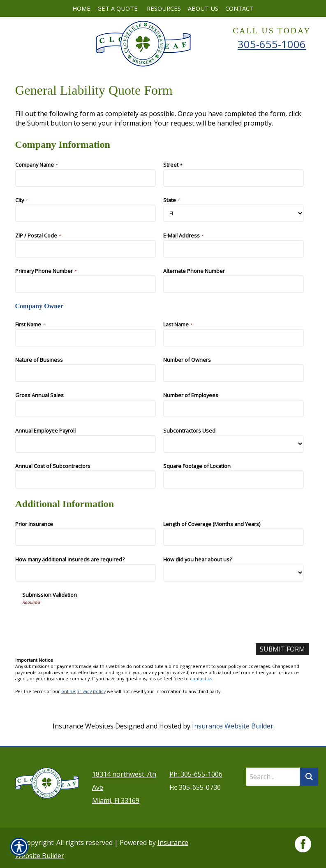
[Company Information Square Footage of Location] (234, 479)
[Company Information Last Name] (234, 338)
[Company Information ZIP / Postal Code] (86, 249)
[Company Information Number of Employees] (234, 408)
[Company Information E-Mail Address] (234, 249)
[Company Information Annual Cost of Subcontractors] (86, 479)
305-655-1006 (272, 44)
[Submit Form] (282, 649)
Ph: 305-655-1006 (196, 772)
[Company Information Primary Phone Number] (86, 284)
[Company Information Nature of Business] (86, 373)
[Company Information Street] (234, 178)
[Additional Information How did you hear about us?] (234, 573)
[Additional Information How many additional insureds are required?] (86, 573)
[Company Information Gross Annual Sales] (86, 408)
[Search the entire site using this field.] (273, 774)
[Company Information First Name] (86, 338)
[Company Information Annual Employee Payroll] (86, 444)
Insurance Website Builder (233, 726)
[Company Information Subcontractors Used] (234, 444)
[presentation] (85, 621)
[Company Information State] (234, 213)
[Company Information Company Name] (86, 178)
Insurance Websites (83, 726)
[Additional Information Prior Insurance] (86, 537)
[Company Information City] (86, 213)
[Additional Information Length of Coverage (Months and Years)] (234, 537)
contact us (201, 679)
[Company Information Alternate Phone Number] (234, 284)
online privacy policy (83, 691)
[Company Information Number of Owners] (234, 373)
